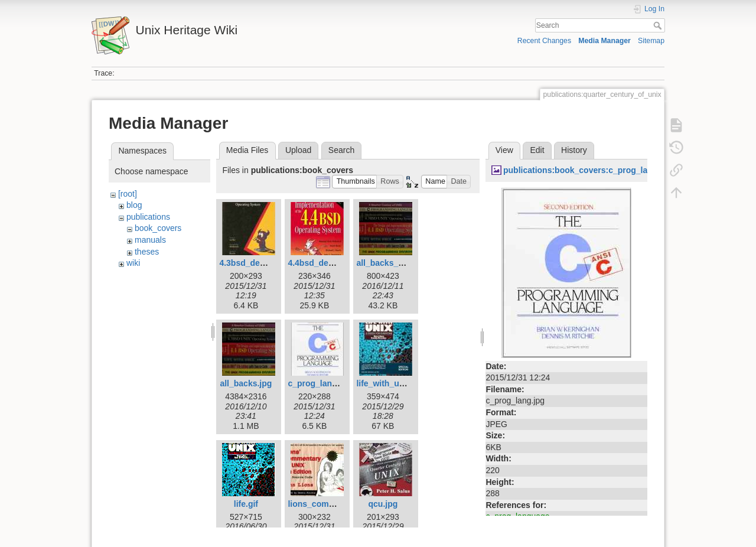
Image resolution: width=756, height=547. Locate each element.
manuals (150, 240)
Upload (298, 150)
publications (148, 217)
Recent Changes (544, 41)
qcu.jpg (383, 504)
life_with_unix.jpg (391, 383)
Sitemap (651, 41)
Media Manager (605, 41)
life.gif (246, 504)
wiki (133, 263)
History (574, 150)
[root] (128, 194)
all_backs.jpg (246, 383)
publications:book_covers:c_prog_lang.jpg (588, 170)
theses (147, 252)
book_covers (158, 228)
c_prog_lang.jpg (320, 383)
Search (659, 25)
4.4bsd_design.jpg (324, 263)
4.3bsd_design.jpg (255, 263)
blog (134, 205)
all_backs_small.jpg (395, 263)
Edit (537, 150)
